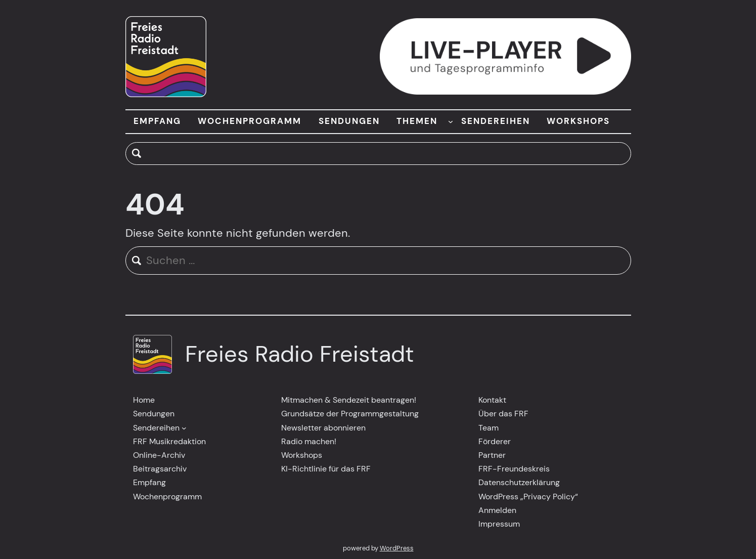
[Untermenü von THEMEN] (451, 121)
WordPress (397, 548)
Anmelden (497, 510)
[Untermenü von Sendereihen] (184, 427)
